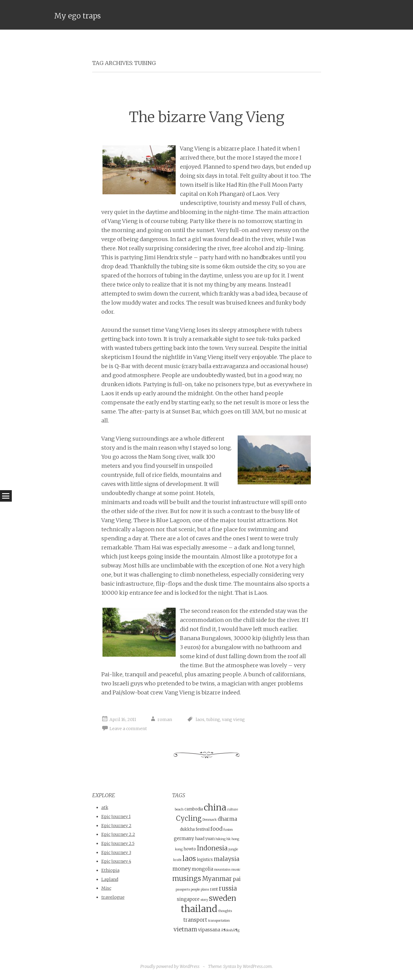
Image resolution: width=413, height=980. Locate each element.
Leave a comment (128, 729)
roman (165, 720)
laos (200, 720)
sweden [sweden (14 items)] (223, 898)
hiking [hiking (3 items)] (221, 839)
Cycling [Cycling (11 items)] (189, 818)
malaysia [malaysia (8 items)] (227, 859)
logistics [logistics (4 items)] (205, 860)
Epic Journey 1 (116, 817)
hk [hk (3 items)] (229, 839)
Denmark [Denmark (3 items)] (210, 820)
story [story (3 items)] (204, 900)
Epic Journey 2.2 (118, 834)
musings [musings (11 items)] (187, 878)
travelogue (113, 897)
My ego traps (77, 16)
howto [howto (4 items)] (190, 849)
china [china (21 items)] (215, 807)
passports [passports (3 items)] (183, 889)
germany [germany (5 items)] (184, 838)
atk (105, 807)
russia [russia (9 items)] (228, 888)
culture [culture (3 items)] (233, 809)
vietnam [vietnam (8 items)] (185, 929)
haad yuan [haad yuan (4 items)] (205, 839)
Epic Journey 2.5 (118, 843)
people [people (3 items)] (195, 889)
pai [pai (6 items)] (237, 879)
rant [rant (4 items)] (214, 889)
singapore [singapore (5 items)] (188, 899)
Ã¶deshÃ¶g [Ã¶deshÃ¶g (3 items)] (230, 930)
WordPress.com (257, 966)
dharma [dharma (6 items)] (227, 819)
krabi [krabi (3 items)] (177, 860)
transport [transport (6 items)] (195, 920)
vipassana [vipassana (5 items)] (209, 930)
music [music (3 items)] (236, 870)
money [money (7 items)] (182, 869)
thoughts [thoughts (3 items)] (225, 911)
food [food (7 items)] (216, 829)
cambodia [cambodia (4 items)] (194, 809)
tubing (213, 720)
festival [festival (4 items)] (203, 829)
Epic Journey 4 (116, 861)
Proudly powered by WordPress (170, 966)
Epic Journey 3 (116, 852)
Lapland (110, 879)
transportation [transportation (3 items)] (219, 921)
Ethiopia (110, 870)
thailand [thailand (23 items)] (199, 909)
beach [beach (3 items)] (179, 809)
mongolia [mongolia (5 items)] (202, 869)
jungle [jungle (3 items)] (233, 849)
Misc (106, 888)
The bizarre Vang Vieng (207, 117)
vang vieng (233, 720)
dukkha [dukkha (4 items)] (187, 829)
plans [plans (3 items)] (205, 889)
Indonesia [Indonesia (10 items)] (212, 848)
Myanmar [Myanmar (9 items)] (217, 879)
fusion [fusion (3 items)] (228, 830)
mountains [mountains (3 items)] (222, 870)
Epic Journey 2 (116, 826)
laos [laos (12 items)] (189, 858)
